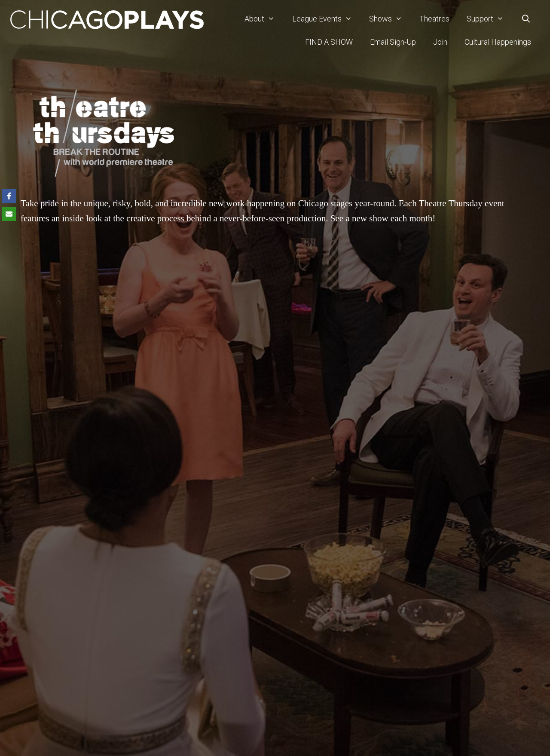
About (264, 19)
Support (489, 19)
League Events (326, 19)
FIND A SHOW (329, 42)
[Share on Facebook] (9, 196)
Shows (390, 19)
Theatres (434, 19)
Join (440, 42)
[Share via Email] (9, 214)
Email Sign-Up (393, 42)
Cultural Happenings (498, 42)
